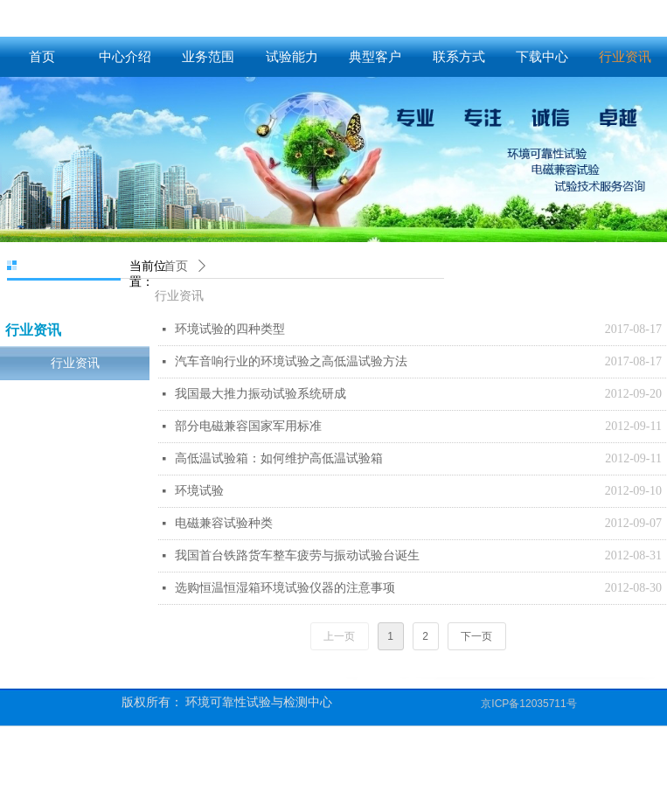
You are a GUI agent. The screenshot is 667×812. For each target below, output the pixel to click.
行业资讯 (179, 296)
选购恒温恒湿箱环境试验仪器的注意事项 (285, 588)
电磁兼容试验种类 (224, 523)
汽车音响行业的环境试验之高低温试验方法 (291, 361)
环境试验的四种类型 (230, 329)
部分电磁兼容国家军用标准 (248, 426)
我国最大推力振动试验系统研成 (261, 394)
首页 (176, 266)
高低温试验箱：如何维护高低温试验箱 (279, 458)
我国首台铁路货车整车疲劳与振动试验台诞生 (297, 555)
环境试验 (199, 491)
